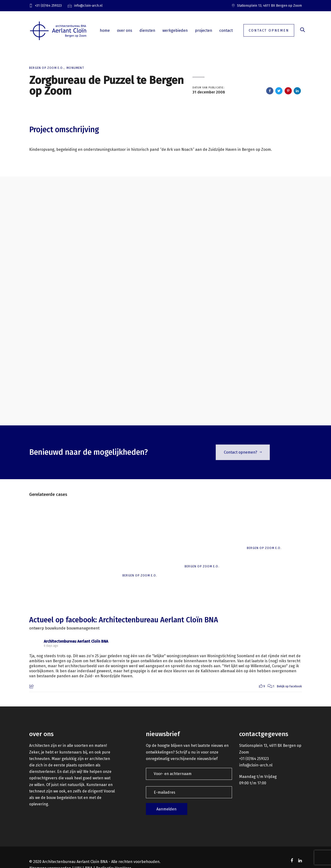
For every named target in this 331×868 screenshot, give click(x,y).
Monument (75, 68)
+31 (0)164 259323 (254, 759)
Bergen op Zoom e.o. (47, 68)
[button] (303, 30)
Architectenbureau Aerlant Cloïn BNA (76, 641)
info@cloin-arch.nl (256, 765)
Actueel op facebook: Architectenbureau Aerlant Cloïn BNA (124, 620)
